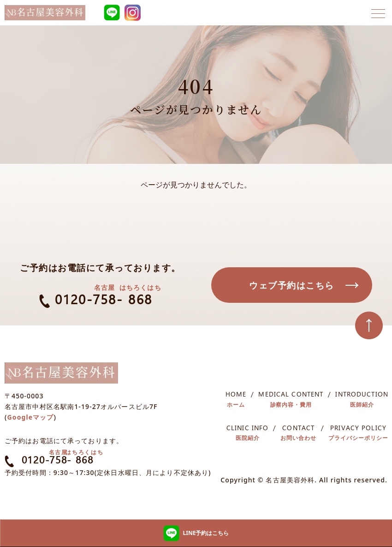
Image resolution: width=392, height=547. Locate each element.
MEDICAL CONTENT (291, 401)
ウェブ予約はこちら (291, 286)
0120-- (100, 299)
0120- (56, 461)
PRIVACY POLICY (358, 434)
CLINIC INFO (247, 434)
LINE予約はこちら (196, 533)
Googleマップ (31, 418)
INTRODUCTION (362, 401)
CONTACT (298, 434)
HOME (236, 401)
